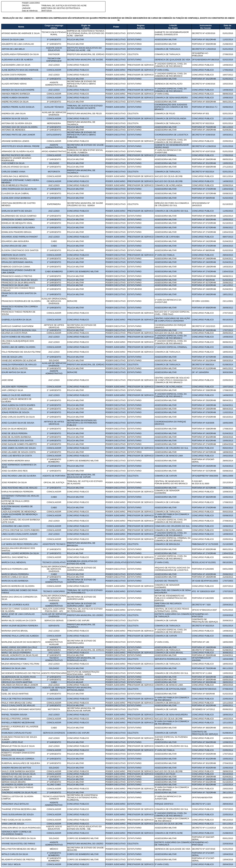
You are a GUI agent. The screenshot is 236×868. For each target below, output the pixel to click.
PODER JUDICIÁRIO (31, 3)
